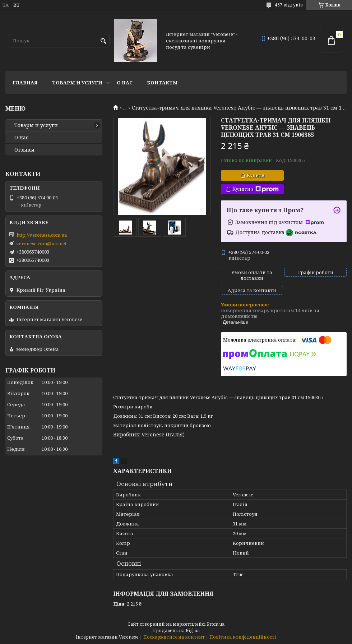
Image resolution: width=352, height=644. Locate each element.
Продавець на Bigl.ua (176, 631)
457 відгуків (289, 5)
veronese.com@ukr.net (41, 244)
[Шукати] (103, 41)
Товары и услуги (77, 83)
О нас (125, 83)
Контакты (162, 83)
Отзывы (24, 150)
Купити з (256, 189)
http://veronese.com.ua (42, 235)
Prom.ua (216, 624)
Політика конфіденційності (243, 637)
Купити (256, 175)
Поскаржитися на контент (174, 637)
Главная (25, 83)
